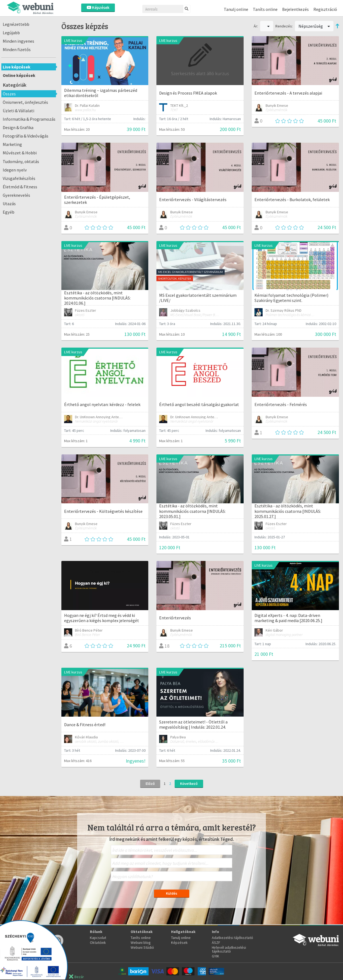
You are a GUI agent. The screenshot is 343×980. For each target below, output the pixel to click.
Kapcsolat (98, 938)
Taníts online (265, 9)
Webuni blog (141, 942)
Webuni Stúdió (142, 947)
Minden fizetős (17, 49)
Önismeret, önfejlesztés (25, 102)
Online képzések (19, 75)
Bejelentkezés (295, 9)
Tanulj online (236, 9)
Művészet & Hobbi (20, 153)
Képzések (98, 7)
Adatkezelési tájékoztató (232, 938)
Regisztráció (325, 9)
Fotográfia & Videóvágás (26, 136)
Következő (189, 784)
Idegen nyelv (15, 170)
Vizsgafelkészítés (19, 178)
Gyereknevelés (16, 195)
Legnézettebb (16, 24)
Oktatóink (98, 942)
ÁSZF (216, 942)
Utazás (9, 204)
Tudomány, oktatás (21, 161)
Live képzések (17, 67)
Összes (9, 94)
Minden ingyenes (18, 41)
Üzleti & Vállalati (18, 111)
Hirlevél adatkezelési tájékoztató (229, 949)
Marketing (12, 144)
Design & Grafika (18, 127)
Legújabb (11, 33)
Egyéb (9, 212)
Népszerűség (314, 26)
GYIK (215, 956)
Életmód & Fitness (20, 187)
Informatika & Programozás (29, 119)
